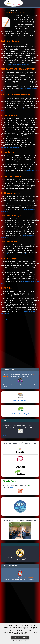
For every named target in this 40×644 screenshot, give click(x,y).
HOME (3, 11)
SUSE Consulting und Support (20, 414)
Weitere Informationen (20, 641)
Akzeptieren (16, 637)
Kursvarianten (14, 11)
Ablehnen (25, 637)
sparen (16, 490)
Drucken (4, 319)
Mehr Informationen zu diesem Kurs (19, 64)
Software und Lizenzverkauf (20, 400)
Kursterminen (29, 578)
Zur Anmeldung (7, 436)
